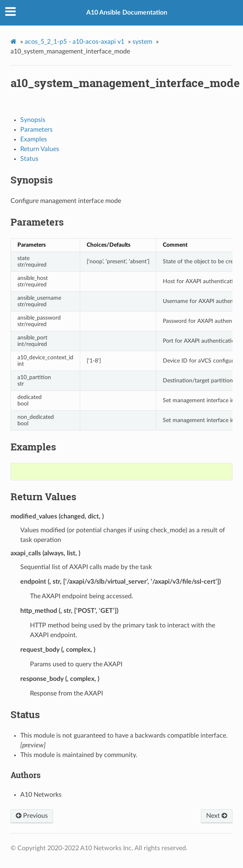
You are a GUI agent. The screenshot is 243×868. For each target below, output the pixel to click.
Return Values (40, 149)
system (142, 42)
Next (217, 816)
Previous (32, 816)
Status (29, 159)
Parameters (36, 130)
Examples (34, 139)
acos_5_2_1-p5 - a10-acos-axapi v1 (75, 42)
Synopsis (33, 120)
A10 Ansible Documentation (127, 13)
